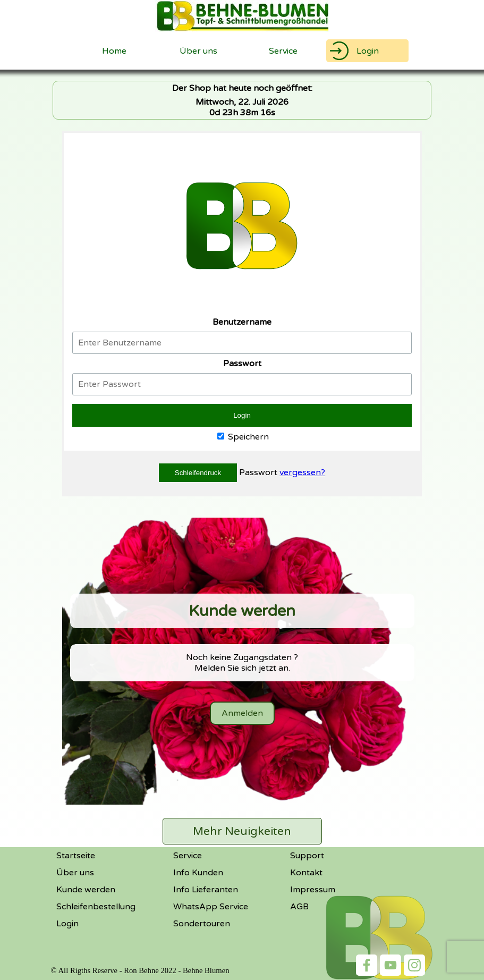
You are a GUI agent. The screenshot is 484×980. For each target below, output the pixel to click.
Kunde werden (86, 890)
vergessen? (302, 472)
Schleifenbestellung (96, 907)
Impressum (313, 890)
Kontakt (306, 873)
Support (307, 856)
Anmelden (242, 713)
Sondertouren (202, 924)
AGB (299, 907)
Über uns (198, 51)
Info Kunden (198, 873)
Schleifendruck (198, 473)
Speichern (243, 437)
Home (114, 51)
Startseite (76, 856)
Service (188, 856)
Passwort (259, 472)
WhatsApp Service (211, 907)
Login (368, 51)
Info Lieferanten (206, 890)
